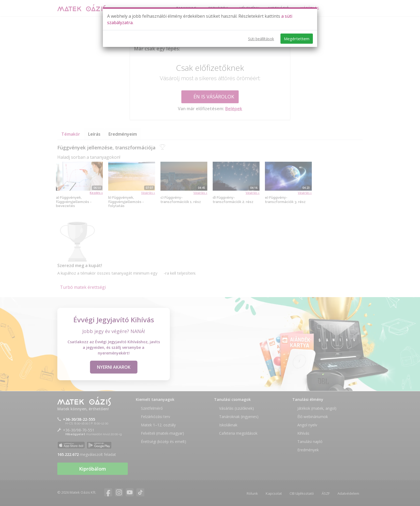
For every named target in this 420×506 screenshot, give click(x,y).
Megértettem (297, 39)
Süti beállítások (261, 39)
